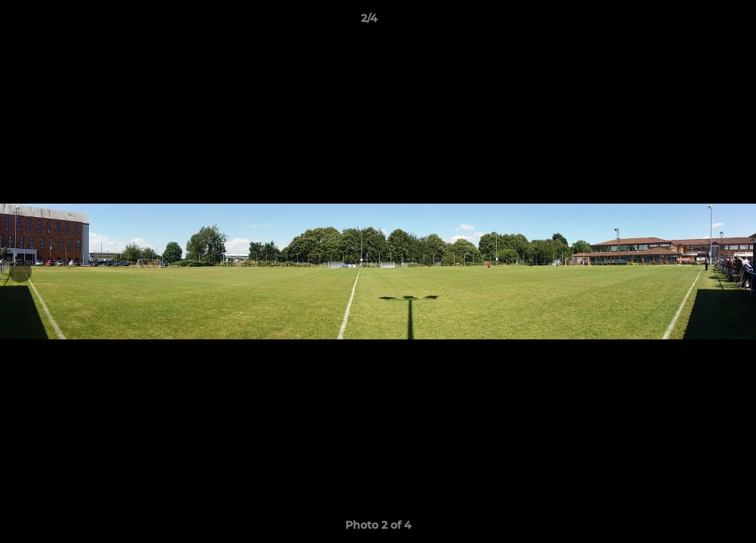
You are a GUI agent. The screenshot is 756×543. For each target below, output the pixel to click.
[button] (693, 22)
